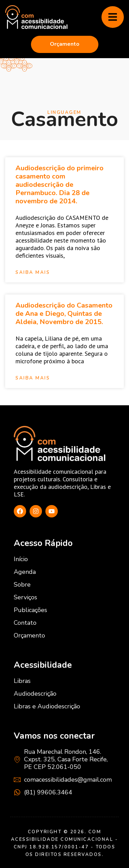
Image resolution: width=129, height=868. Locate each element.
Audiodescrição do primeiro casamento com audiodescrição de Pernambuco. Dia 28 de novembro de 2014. (60, 185)
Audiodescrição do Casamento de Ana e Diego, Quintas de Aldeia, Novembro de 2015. (64, 314)
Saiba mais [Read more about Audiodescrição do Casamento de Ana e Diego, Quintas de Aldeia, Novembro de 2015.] (33, 378)
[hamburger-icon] (113, 17)
